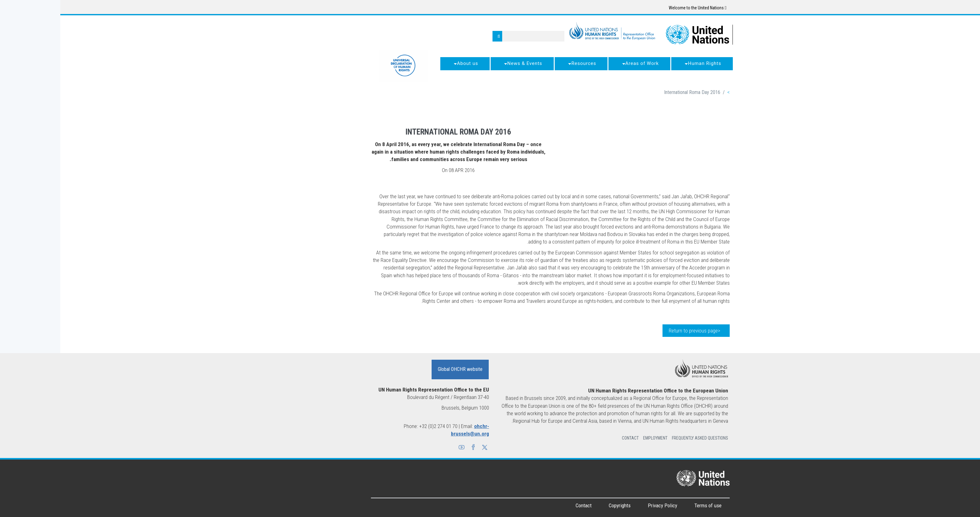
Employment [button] (595, 438)
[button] (424, 448)
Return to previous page (633, 331)
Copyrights (559, 505)
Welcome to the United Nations (637, 8)
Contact (523, 505)
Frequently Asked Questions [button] (640, 438)
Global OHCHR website (400, 369)
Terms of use (648, 505)
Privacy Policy (602, 505)
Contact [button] (570, 438)
